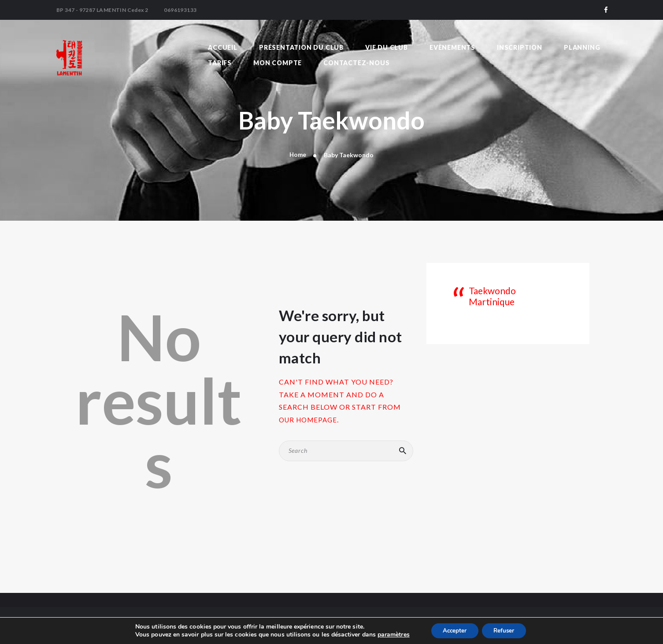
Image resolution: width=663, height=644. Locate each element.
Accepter (453, 630)
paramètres (390, 634)
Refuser (506, 630)
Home (298, 155)
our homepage (310, 420)
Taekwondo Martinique (504, 291)
